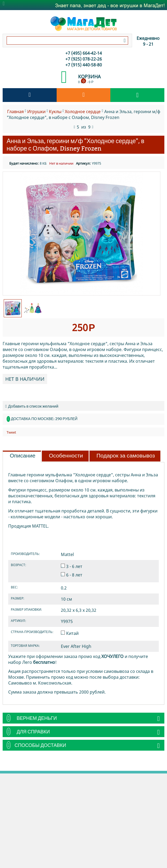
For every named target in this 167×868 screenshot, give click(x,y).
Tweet (11, 432)
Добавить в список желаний (32, 406)
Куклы (55, 112)
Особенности (66, 456)
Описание (23, 456)
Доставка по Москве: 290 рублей (44, 419)
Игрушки (36, 112)
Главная (15, 112)
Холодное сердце (83, 112)
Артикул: (83, 163)
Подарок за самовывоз (126, 456)
